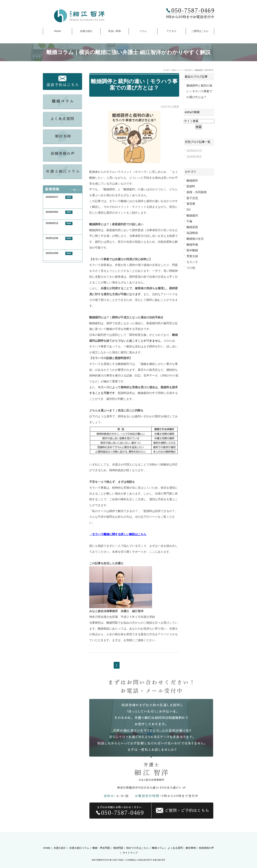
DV (189, 210)
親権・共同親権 (196, 192)
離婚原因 (192, 227)
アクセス (172, 31)
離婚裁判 (192, 215)
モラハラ (192, 262)
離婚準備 (192, 245)
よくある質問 (175, 842)
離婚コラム (158, 842)
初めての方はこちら (137, 842)
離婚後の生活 (195, 239)
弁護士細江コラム (79, 842)
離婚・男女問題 (101, 842)
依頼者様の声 (206, 842)
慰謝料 (191, 186)
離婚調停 (192, 180)
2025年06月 (194, 157)
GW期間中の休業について (60, 216)
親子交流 (192, 198)
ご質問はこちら (200, 31)
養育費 (191, 204)
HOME (47, 842)
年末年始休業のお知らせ (59, 257)
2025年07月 (194, 151)
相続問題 (118, 842)
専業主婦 (192, 256)
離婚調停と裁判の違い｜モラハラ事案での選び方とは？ (199, 91)
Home (57, 31)
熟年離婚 (192, 250)
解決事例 (191, 842)
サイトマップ (130, 847)
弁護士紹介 (86, 31)
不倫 (189, 221)
